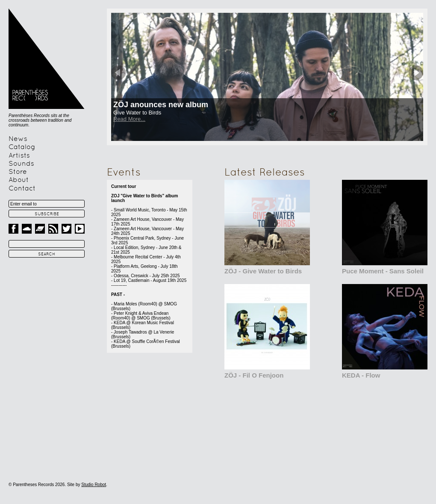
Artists (19, 155)
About (19, 180)
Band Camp (40, 229)
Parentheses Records (47, 59)
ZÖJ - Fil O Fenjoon (254, 375)
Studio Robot (94, 485)
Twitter (66, 229)
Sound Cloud (27, 229)
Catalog (22, 147)
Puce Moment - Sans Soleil (383, 271)
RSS (53, 229)
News (18, 139)
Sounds (21, 164)
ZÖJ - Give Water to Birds (263, 271)
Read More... (129, 119)
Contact (22, 188)
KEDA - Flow (361, 375)
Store (18, 172)
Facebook (13, 229)
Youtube (80, 229)
